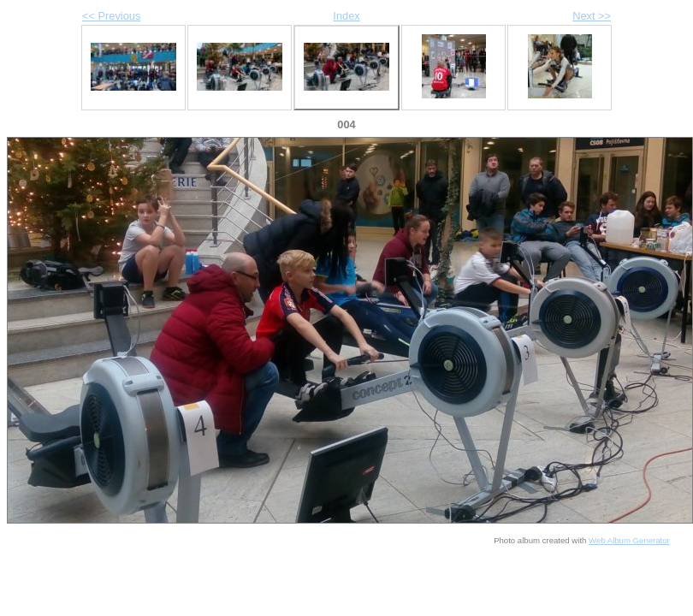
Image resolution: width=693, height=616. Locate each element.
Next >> (592, 16)
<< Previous (111, 16)
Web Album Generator (629, 540)
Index (346, 16)
